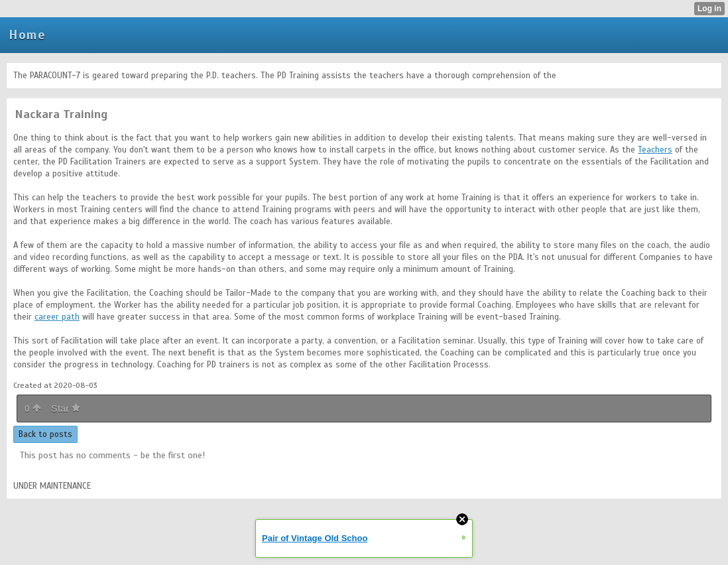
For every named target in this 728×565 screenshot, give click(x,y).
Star (66, 408)
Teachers (655, 150)
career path (57, 317)
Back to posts (45, 434)
